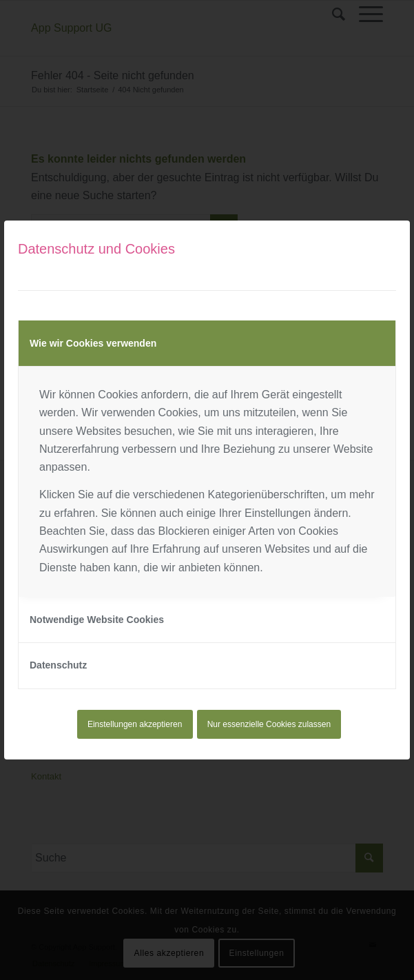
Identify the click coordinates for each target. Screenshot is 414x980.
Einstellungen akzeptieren (135, 724)
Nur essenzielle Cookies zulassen (269, 724)
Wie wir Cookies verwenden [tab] (93, 343)
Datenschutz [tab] (58, 665)
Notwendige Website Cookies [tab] (97, 620)
